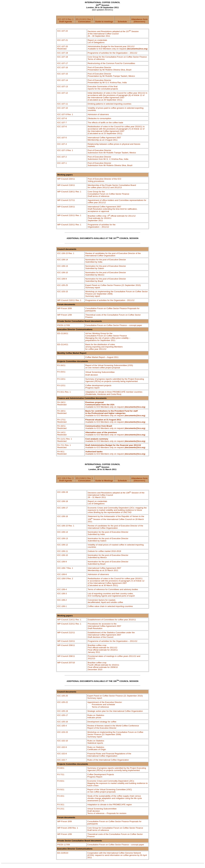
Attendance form (139, 19)
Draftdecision (92, 375)
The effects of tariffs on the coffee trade (105, 123)
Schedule (122, 22)
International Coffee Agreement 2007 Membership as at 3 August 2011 (104, 139)
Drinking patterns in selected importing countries (109, 104)
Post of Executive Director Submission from (108, 158)
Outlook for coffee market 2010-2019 (104, 551)
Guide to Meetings (104, 481)
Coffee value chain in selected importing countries (110, 606)
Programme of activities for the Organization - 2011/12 (110, 300)
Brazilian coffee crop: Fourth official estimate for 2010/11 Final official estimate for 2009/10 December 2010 (103, 666)
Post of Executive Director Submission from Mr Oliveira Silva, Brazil (110, 164)
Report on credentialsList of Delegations (97, 502)
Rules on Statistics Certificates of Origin (97, 748)
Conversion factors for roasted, (105, 601)
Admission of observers (98, 114)
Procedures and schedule (103, 704)
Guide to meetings (104, 22)
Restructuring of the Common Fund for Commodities (111, 63)
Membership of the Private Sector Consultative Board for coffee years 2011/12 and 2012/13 (112, 186)
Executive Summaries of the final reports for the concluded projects (103, 88)
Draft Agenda (65, 22)
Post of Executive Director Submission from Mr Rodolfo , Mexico (112, 151)
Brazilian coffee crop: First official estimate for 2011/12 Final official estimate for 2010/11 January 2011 (103, 649)
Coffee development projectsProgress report (98, 387)
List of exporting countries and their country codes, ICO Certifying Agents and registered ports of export (111, 595)
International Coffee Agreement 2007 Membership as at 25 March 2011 (104, 569)
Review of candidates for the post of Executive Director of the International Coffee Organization (113, 254)
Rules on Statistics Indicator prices (96, 716)
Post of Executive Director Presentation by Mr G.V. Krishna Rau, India (107, 81)
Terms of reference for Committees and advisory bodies (113, 589)
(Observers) (140, 22)
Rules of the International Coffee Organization (108, 760)
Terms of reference (100, 707)
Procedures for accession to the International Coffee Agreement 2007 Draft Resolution (104, 626)
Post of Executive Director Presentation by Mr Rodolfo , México (111, 75)
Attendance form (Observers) (139, 479)
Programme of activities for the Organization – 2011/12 (102, 226)
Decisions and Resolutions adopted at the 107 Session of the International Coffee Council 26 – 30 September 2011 (113, 34)
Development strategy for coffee (102, 722)
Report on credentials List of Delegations (97, 41)
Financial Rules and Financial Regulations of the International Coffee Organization (109, 755)
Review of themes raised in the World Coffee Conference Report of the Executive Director (113, 727)
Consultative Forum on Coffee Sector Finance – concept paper (114, 325)
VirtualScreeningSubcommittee (100, 372)
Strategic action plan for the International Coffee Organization (115, 711)
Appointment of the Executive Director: (105, 702)
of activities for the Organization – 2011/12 (112, 53)
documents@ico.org (137, 49)
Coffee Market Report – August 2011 (102, 357)
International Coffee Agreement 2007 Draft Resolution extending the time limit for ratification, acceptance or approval (112, 209)
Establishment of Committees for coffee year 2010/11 (112, 620)
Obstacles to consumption (99, 118)
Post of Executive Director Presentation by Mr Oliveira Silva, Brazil (109, 69)
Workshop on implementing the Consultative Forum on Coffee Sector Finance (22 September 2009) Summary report (115, 734)
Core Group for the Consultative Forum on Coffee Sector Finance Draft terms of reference (108, 194)
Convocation (84, 22)
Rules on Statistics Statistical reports (96, 742)
